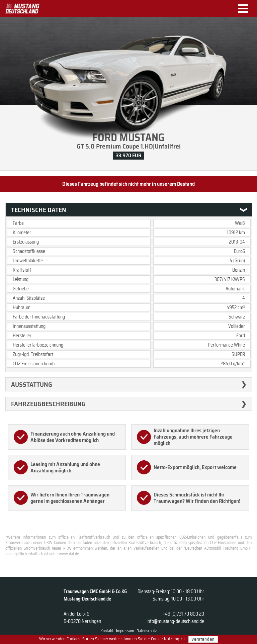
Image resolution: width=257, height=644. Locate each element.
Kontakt (107, 631)
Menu (246, 9)
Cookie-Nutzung (165, 639)
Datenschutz (147, 631)
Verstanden (203, 639)
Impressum (125, 631)
